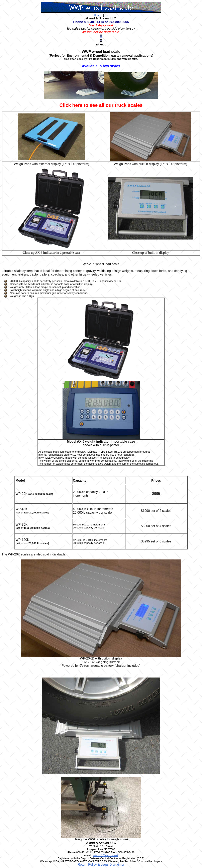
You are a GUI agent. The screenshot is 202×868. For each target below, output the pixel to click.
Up (106, 15)
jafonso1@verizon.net (105, 855)
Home (97, 15)
